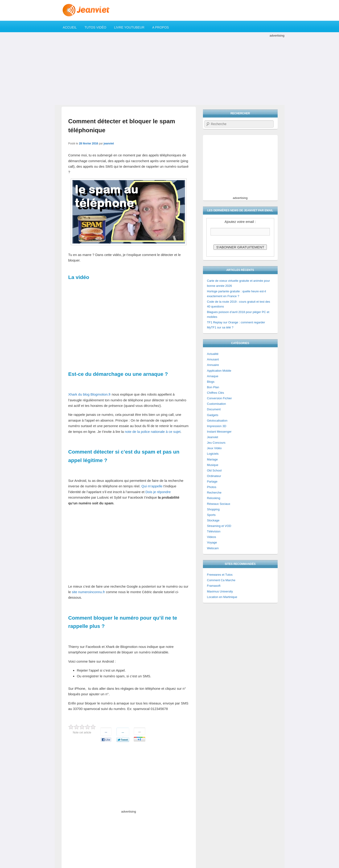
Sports (211, 515)
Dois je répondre (158, 492)
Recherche (214, 493)
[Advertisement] (170, 70)
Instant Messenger (219, 432)
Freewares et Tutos (220, 575)
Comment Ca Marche (221, 580)
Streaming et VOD (219, 526)
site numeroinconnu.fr (88, 592)
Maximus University (220, 591)
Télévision (214, 531)
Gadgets (213, 415)
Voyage (212, 542)
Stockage (213, 520)
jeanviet (109, 144)
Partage (212, 481)
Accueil (70, 27)
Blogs (211, 382)
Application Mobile (219, 371)
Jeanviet (213, 437)
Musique (213, 465)
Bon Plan (213, 387)
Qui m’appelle (152, 486)
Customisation (217, 404)
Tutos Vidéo (95, 27)
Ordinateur (214, 476)
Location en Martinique (222, 597)
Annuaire (213, 365)
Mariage (212, 459)
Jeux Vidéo (214, 448)
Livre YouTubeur (129, 27)
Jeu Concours (216, 443)
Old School (214, 470)
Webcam (213, 548)
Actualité (213, 354)
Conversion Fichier (219, 398)
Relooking (214, 498)
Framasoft (214, 586)
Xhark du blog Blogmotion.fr (90, 394)
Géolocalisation (217, 421)
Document (214, 409)
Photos (212, 487)
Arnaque (213, 376)
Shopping (213, 509)
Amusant (213, 359)
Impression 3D (217, 426)
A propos (160, 27)
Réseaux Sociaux (219, 504)
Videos (212, 537)
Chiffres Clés (216, 393)
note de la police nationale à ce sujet (153, 432)
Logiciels (213, 454)
